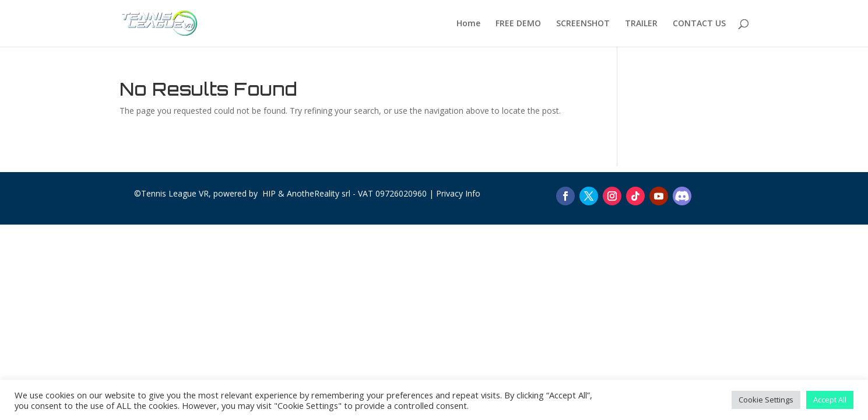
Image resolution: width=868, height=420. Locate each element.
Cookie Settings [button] (766, 400)
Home (468, 24)
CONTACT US (699, 24)
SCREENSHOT (583, 24)
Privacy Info (458, 193)
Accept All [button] (830, 400)
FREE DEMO (518, 24)
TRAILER (641, 24)
